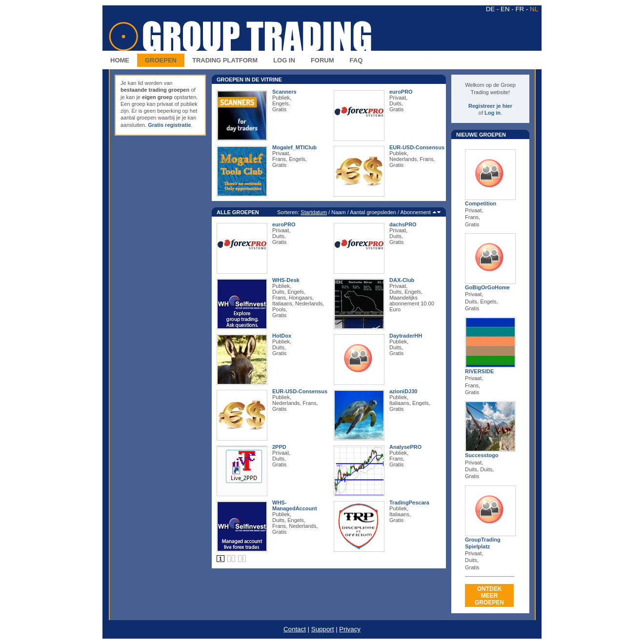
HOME (120, 60)
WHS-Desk (286, 280)
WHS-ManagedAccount (295, 505)
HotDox (282, 336)
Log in (493, 113)
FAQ (356, 60)
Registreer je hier (490, 106)
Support (323, 629)
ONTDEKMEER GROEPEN (489, 596)
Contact (295, 629)
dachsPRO (403, 224)
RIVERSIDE (479, 371)
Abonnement (416, 212)
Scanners (284, 92)
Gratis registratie (169, 125)
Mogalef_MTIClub (294, 147)
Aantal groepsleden (373, 212)
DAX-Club (402, 280)
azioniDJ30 (403, 391)
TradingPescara (409, 503)
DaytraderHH (406, 336)
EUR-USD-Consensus (417, 147)
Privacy (350, 629)
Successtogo (482, 455)
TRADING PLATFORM (225, 60)
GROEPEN (161, 60)
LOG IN (284, 60)
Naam (338, 212)
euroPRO (401, 92)
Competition (481, 203)
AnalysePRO (405, 447)
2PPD (279, 447)
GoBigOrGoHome (487, 287)
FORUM (322, 60)
